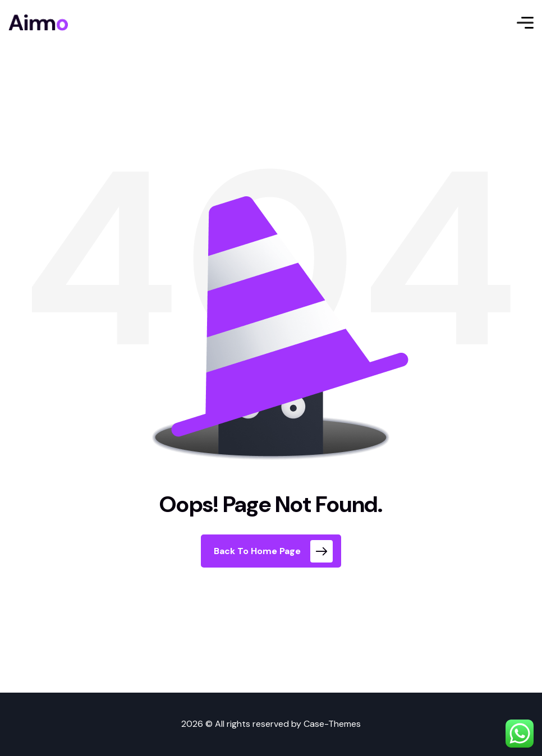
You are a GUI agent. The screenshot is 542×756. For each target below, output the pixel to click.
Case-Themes (332, 724)
